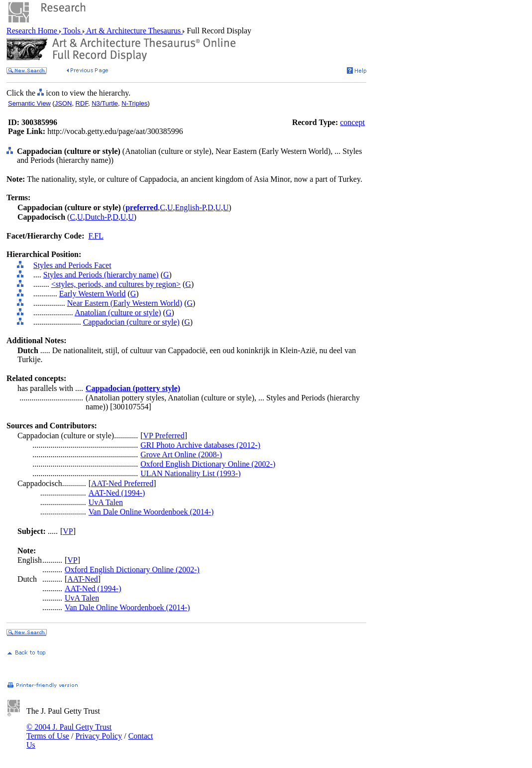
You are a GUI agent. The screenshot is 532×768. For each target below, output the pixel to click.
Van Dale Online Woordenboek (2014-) (151, 512)
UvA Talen (106, 502)
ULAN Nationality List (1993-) (190, 473)
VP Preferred (163, 436)
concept (352, 122)
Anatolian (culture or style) (118, 313)
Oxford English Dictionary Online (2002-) (208, 464)
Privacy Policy (99, 736)
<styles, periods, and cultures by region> (116, 284)
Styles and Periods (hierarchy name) (101, 275)
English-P (190, 207)
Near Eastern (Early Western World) (125, 303)
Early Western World (93, 294)
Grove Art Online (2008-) (181, 454)
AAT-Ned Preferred (122, 483)
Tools (72, 31)
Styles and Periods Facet (72, 265)
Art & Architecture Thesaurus (134, 31)
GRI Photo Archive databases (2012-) (200, 445)
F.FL (96, 236)
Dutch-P (98, 217)
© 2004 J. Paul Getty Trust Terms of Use (69, 731)
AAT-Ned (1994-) (117, 493)
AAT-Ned (83, 579)
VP (68, 531)
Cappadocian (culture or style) (131, 322)
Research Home (33, 31)
